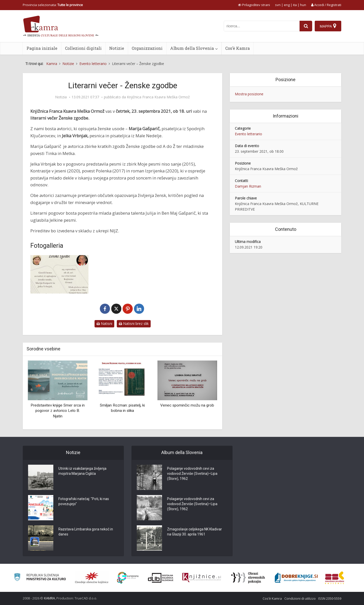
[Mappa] (328, 26)
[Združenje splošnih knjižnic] (335, 578)
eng (287, 5)
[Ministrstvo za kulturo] (40, 578)
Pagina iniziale (42, 48)
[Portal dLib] (161, 578)
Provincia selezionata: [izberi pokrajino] (53, 5)
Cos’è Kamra (237, 48)
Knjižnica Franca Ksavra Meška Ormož (158, 97)
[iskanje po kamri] (262, 26)
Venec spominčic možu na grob (187, 405)
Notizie (117, 48)
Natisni (104, 323)
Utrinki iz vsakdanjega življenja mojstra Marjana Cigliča (82, 471)
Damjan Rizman (248, 186)
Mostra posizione (249, 94)
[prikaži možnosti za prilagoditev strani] (254, 5)
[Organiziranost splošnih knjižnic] (92, 578)
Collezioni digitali (83, 48)
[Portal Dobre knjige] (296, 578)
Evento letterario (248, 134)
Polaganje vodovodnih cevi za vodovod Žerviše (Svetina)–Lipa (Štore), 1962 (192, 474)
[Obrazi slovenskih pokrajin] (248, 578)
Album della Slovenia (192, 48)
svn (278, 5)
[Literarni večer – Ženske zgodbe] (59, 274)
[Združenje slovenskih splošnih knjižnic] (202, 578)
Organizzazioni (147, 48)
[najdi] (306, 26)
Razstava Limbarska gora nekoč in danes (86, 532)
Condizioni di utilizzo (300, 598)
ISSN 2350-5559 (330, 598)
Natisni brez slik (134, 323)
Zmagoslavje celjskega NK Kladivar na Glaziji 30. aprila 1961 (195, 532)
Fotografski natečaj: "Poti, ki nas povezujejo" (84, 501)
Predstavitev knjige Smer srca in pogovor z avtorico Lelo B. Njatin (58, 411)
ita (295, 5)
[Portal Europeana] (128, 578)
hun (303, 5)
